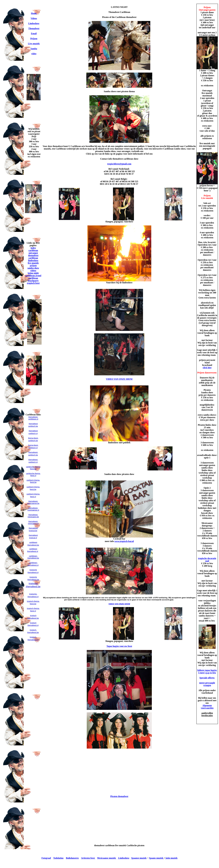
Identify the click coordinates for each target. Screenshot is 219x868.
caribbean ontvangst (33, 252)
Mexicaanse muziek (107, 858)
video (34, 54)
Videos (34, 18)
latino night (33, 273)
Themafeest (34, 28)
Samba (34, 49)
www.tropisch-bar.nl (124, 541)
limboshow (33, 260)
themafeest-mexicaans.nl (33, 522)
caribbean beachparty (33, 279)
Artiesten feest (88, 858)
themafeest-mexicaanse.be (33, 502)
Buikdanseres (72, 858)
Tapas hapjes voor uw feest (119, 646)
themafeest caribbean (33, 257)
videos (33, 271)
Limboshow (34, 23)
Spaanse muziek (139, 858)
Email (34, 33)
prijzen (33, 265)
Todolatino (58, 858)
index (33, 248)
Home (34, 13)
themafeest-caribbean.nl (33, 418)
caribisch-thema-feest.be (33, 481)
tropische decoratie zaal (207, 560)
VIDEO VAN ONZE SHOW (119, 379)
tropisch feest (33, 283)
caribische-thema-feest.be (33, 468)
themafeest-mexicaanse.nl (33, 509)
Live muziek (34, 44)
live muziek (33, 263)
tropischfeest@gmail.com (119, 164)
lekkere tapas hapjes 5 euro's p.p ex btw (207, 671)
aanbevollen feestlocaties (207, 714)
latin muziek (171, 858)
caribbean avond (33, 276)
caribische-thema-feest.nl (33, 474)
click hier (207, 368)
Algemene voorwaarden (207, 707)
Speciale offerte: (207, 678)
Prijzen (34, 39)
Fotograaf (46, 858)
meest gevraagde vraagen (207, 684)
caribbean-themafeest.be (33, 557)
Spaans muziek (156, 858)
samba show (33, 268)
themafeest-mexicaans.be (33, 516)
